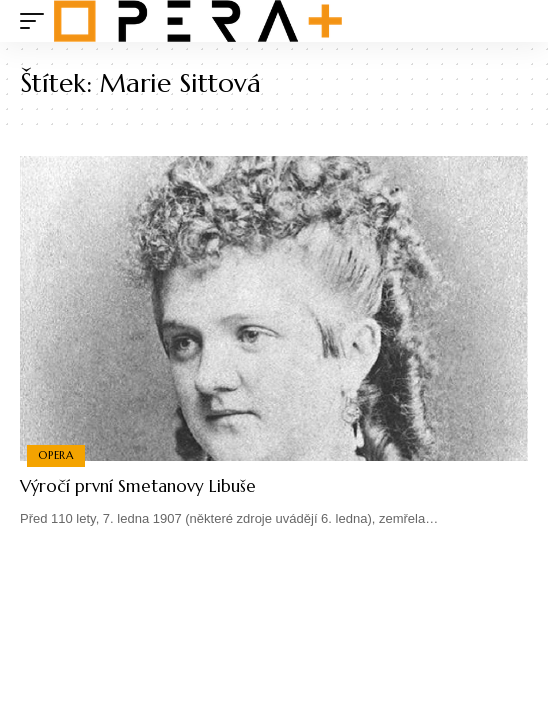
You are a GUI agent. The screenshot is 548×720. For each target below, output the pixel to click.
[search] (513, 21)
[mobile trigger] (37, 21)
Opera (56, 455)
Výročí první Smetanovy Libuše (138, 486)
